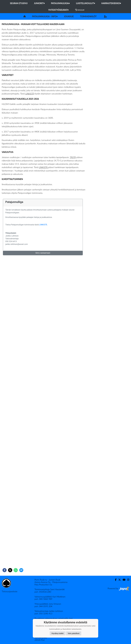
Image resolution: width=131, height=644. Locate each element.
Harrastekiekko (111, 3)
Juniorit (39, 3)
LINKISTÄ (30, 94)
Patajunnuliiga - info (45, 16)
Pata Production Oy (43, 585)
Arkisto (80, 10)
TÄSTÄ (73, 157)
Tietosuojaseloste (10, 591)
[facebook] (5, 570)
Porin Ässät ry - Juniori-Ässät (47, 580)
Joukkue (69, 16)
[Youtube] (123, 580)
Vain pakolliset (74, 633)
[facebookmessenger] (21, 570)
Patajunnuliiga (60, 3)
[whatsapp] (16, 570)
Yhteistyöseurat (58, 10)
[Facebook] (115, 580)
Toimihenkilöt (88, 16)
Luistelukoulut (85, 3)
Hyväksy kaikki (58, 633)
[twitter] (10, 570)
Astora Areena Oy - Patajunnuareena (51, 582)
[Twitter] (119, 580)
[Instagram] (127, 580)
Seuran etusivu (19, 3)
